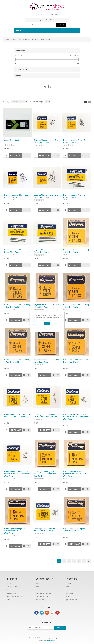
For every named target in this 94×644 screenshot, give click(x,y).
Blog (37, 590)
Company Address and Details (15, 597)
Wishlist (68, 597)
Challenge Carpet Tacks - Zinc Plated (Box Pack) (76, 361)
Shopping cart (70, 593)
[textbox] (42, 25)
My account (69, 583)
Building (14, 39)
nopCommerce (51, 640)
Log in (46, 15)
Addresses (69, 590)
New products (40, 600)
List (89, 102)
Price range (20, 51)
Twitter (42, 613)
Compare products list (42, 597)
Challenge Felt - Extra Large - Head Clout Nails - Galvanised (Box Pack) (76, 417)
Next (84, 561)
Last (89, 561)
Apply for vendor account (73, 600)
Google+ (57, 613)
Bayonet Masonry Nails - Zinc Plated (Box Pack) (46, 141)
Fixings (43, 39)
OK (47, 323)
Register (38, 15)
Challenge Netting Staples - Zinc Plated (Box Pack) (45, 530)
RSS (47, 613)
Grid (85, 102)
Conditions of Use (11, 593)
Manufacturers (22, 70)
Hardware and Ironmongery (28, 39)
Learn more (47, 327)
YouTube (52, 613)
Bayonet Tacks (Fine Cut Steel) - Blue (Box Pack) (76, 251)
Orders (68, 587)
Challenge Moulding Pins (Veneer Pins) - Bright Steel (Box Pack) (45, 474)
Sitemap (8, 583)
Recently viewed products (43, 593)
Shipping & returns (11, 587)
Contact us (9, 600)
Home (6, 39)
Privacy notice (10, 590)
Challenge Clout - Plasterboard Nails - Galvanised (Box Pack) (17, 416)
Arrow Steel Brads (12, 140)
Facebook (36, 613)
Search (38, 583)
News (37, 587)
